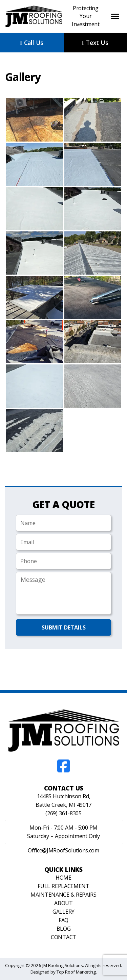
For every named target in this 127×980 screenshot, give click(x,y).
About (63, 903)
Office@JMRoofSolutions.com (63, 850)
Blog (64, 929)
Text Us (95, 43)
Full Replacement (63, 886)
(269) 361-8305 (63, 813)
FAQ (63, 920)
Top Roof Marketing (76, 972)
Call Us (32, 43)
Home (63, 878)
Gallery (63, 912)
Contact (63, 937)
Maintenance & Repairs (63, 895)
